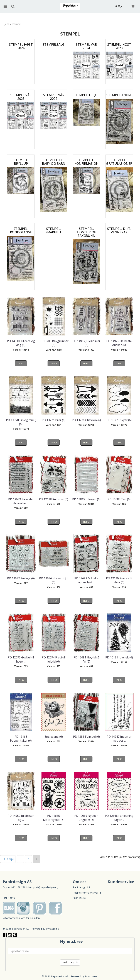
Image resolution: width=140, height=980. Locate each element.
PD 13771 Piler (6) (54, 420)
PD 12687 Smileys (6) (21, 578)
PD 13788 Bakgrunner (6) (54, 343)
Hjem (6, 24)
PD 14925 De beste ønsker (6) (119, 343)
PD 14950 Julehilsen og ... (21, 818)
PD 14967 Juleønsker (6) (86, 343)
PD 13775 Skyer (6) (119, 420)
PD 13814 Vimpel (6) (86, 737)
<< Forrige (8, 859)
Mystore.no (53, 929)
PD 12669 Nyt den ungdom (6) (86, 818)
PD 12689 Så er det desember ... (21, 501)
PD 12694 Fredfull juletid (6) (54, 659)
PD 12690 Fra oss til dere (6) (119, 580)
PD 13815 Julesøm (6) (86, 499)
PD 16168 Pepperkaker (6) (21, 739)
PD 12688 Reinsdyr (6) (54, 499)
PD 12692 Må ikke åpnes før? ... (86, 580)
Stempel (16, 24)
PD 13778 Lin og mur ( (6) (21, 422)
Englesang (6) (54, 737)
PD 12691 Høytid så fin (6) (86, 659)
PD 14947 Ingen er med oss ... (119, 739)
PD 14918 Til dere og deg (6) (21, 343)
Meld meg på (70, 962)
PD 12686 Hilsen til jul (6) (54, 580)
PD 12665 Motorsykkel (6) (54, 818)
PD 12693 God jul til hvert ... (21, 659)
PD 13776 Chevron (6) (86, 420)
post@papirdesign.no (45, 887)
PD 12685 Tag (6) (119, 499)
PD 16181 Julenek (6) (119, 657)
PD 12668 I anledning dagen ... (119, 818)
